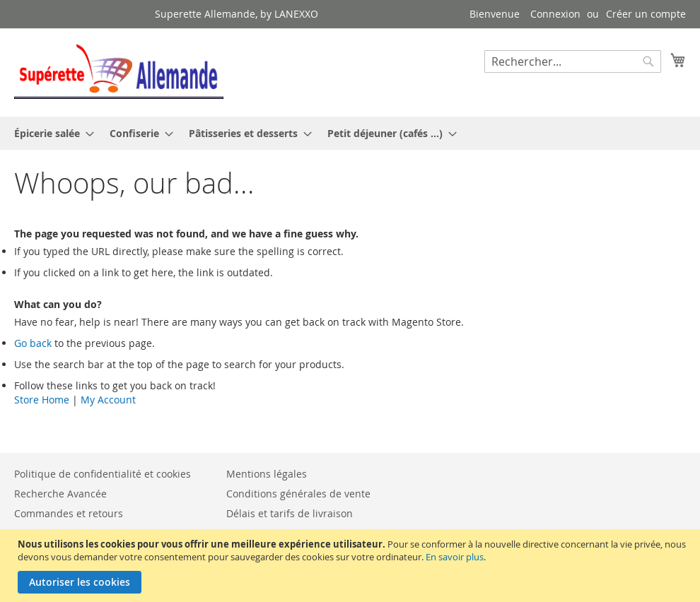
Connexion (555, 14)
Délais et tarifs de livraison (290, 513)
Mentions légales (267, 474)
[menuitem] (50, 133)
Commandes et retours (69, 513)
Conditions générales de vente (298, 494)
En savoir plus (455, 557)
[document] (352, 566)
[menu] (350, 133)
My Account (108, 400)
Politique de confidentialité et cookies (103, 474)
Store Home (42, 400)
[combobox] (573, 61)
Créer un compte (646, 14)
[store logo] (119, 72)
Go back (33, 343)
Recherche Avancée (60, 494)
